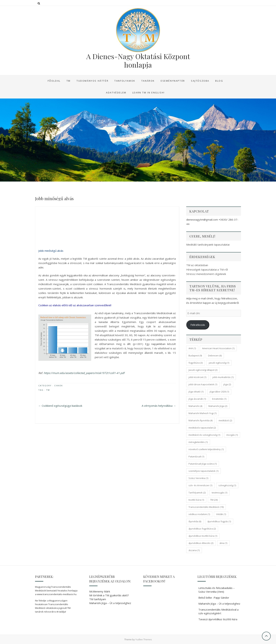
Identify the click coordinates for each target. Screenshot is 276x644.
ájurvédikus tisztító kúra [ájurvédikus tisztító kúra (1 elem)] (203, 536)
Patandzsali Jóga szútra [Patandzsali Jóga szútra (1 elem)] (203, 464)
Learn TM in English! (149, 93)
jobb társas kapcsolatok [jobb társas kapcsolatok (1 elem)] (203, 384)
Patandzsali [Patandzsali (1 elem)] (196, 456)
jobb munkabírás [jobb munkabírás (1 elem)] (223, 377)
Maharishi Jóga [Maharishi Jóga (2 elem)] (218, 406)
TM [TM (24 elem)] (214, 500)
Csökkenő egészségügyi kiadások (60, 406)
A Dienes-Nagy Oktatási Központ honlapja (138, 61)
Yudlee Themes (144, 639)
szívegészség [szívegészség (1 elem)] (227, 485)
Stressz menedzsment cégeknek (206, 274)
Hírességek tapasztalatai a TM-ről (207, 269)
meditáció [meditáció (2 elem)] (225, 420)
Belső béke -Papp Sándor (214, 598)
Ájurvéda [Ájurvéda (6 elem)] (195, 521)
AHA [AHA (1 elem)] (192, 348)
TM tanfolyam (98, 599)
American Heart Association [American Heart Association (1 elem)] (218, 348)
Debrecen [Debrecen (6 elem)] (215, 356)
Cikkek (59, 386)
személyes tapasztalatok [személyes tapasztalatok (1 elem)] (203, 471)
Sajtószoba (200, 81)
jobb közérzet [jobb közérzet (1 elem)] (197, 377)
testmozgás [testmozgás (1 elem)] (219, 493)
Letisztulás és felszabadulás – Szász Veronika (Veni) (217, 590)
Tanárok (148, 81)
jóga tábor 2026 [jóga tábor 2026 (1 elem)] (219, 392)
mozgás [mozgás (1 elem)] (232, 435)
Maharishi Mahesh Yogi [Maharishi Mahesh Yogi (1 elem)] (203, 413)
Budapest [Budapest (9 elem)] (195, 356)
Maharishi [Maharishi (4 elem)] (195, 406)
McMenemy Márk (100, 591)
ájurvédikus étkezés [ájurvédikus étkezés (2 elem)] (201, 543)
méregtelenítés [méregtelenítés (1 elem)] (198, 442)
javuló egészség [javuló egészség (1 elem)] (219, 363)
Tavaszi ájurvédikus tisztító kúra (218, 619)
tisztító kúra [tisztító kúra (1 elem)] (196, 500)
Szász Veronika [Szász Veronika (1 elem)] (198, 478)
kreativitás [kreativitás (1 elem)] (219, 399)
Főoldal (54, 81)
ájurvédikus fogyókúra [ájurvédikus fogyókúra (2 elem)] (202, 529)
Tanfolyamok (125, 81)
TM (69, 81)
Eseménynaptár (173, 81)
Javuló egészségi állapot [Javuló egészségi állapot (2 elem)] (203, 370)
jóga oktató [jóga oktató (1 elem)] (196, 392)
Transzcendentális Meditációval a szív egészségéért (218, 611)
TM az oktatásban (197, 265)
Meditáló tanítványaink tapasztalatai (208, 245)
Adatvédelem (116, 93)
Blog (219, 81)
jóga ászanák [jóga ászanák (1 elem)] (197, 399)
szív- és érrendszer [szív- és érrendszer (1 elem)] (200, 485)
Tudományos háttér (92, 81)
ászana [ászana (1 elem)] (194, 550)
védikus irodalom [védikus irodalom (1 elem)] (199, 514)
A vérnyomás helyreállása (159, 406)
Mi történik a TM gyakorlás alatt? (109, 595)
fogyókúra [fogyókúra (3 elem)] (196, 363)
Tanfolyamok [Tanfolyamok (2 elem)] (197, 493)
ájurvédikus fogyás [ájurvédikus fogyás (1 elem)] (219, 521)
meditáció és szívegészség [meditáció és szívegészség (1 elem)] (204, 435)
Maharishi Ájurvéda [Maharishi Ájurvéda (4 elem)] (200, 420)
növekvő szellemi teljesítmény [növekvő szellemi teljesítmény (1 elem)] (206, 449)
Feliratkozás (198, 325)
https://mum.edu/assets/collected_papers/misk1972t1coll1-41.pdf (84, 373)
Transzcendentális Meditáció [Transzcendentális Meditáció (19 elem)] (206, 507)
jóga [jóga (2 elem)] (227, 384)
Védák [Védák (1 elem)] (221, 514)
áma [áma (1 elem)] (223, 543)
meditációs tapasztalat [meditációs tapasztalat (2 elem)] (202, 428)
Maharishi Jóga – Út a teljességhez (110, 603)
